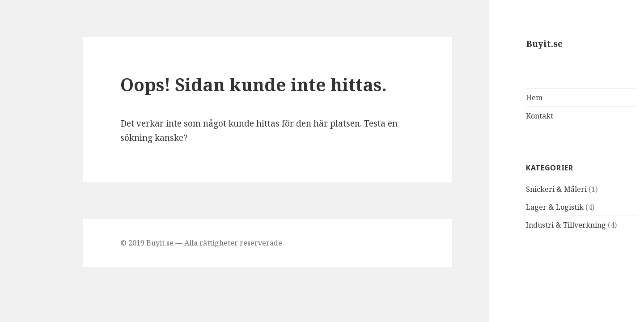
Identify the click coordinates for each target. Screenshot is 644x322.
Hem (496, 97)
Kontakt (502, 116)
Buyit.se (506, 44)
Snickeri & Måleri (518, 189)
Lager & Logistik (517, 207)
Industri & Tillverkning (528, 225)
